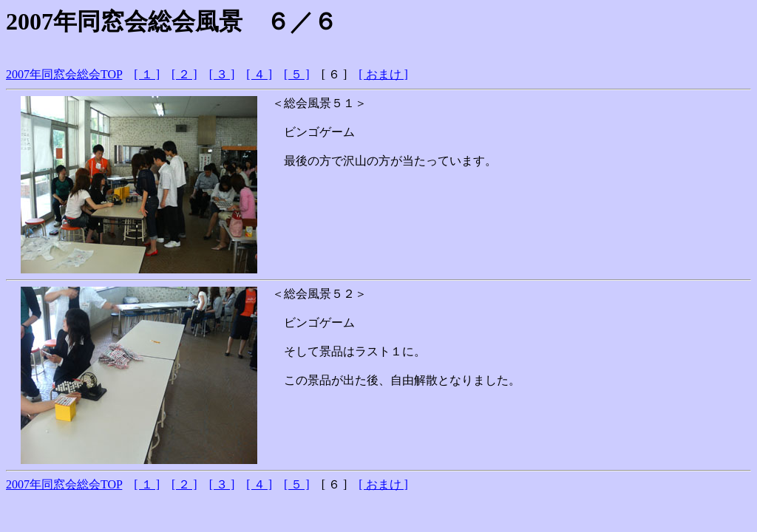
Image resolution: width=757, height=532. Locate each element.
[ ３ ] (222, 74)
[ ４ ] (259, 74)
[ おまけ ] (383, 74)
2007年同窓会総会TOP (64, 74)
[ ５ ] (297, 74)
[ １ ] (147, 74)
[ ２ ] (184, 74)
